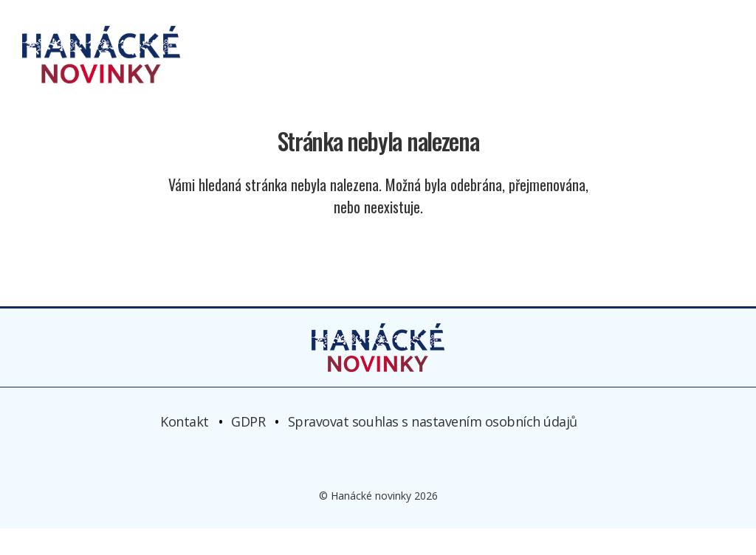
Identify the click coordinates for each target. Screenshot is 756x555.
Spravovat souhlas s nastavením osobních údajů (433, 448)
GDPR (248, 448)
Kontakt (185, 448)
